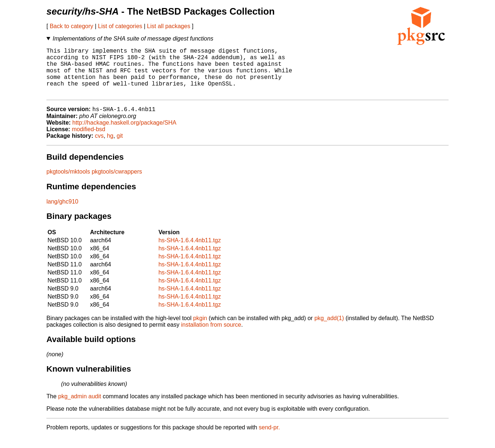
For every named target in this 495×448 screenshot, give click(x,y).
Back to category (71, 26)
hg (110, 147)
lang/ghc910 (62, 213)
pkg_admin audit (80, 408)
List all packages (169, 26)
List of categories (120, 26)
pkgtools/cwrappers (117, 183)
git (120, 147)
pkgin (200, 329)
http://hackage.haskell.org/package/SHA (124, 134)
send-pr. (269, 439)
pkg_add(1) (329, 329)
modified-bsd (88, 141)
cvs (99, 147)
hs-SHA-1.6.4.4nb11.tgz (190, 252)
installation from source (211, 336)
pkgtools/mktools (68, 183)
